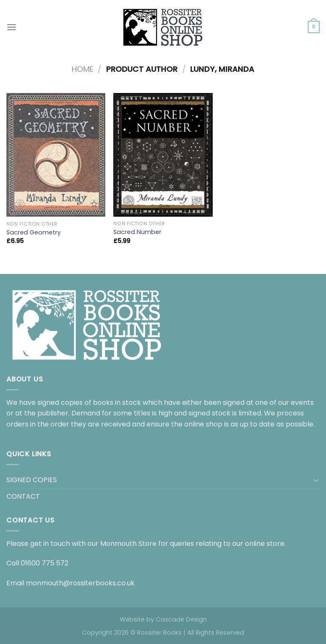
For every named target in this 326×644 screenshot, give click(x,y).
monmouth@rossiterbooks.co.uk (80, 583)
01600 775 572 (45, 563)
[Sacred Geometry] (56, 155)
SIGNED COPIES (32, 480)
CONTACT (23, 496)
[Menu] (11, 27)
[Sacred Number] (163, 155)
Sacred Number (137, 232)
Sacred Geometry (34, 233)
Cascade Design (181, 619)
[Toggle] (316, 480)
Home (83, 69)
